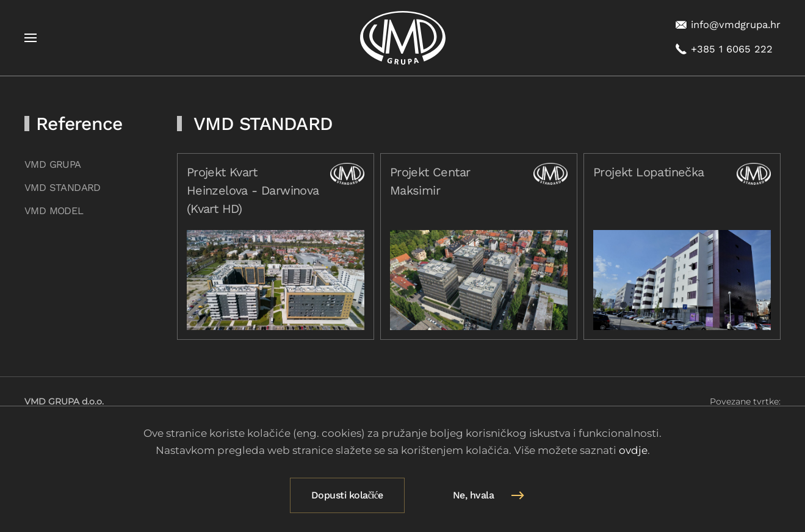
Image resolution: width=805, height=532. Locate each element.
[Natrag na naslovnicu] (403, 38)
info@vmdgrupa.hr (728, 25)
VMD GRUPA (53, 164)
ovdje (633, 450)
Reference (79, 124)
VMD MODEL (54, 211)
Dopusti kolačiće (347, 495)
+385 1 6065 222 (724, 49)
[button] (31, 38)
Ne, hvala (474, 495)
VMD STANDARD (63, 188)
